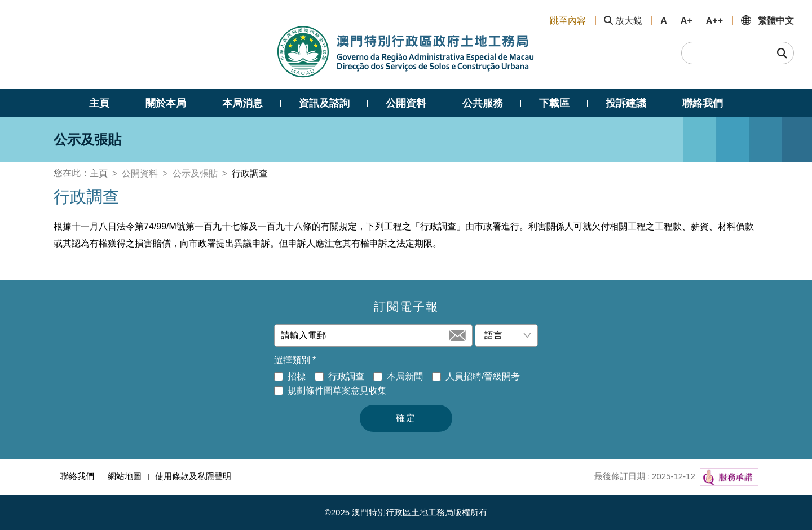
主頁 (99, 173)
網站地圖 (125, 476)
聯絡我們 (77, 476)
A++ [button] (714, 21)
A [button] (664, 21)
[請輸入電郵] (364, 335)
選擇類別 (295, 360)
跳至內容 (568, 21)
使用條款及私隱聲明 (193, 476)
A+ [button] (687, 21)
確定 (406, 418)
